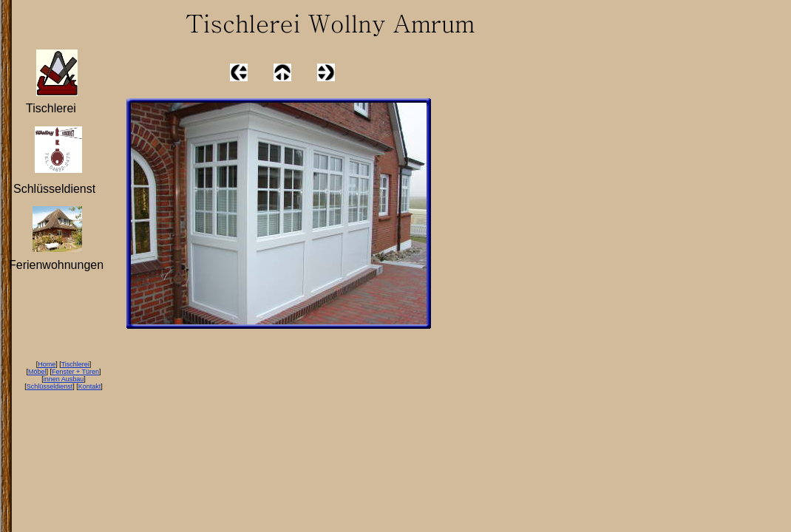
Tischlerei (75, 364)
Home (47, 364)
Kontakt (90, 386)
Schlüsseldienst (50, 386)
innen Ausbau (64, 379)
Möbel (37, 372)
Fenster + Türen (75, 372)
